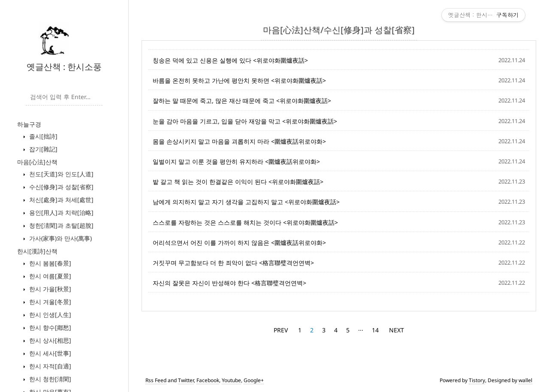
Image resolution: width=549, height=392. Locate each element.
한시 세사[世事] (49, 353)
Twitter (186, 380)
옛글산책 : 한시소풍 (64, 67)
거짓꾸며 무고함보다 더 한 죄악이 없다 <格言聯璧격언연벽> (233, 263)
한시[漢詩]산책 (37, 251)
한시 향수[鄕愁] (49, 327)
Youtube (231, 380)
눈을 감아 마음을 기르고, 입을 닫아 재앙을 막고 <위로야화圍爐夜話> (245, 121)
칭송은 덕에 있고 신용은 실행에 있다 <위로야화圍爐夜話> (230, 60)
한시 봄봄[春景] (49, 263)
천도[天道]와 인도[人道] (60, 174)
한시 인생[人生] (49, 315)
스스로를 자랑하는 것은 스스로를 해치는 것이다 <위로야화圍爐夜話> (245, 222)
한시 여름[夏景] (49, 276)
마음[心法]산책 (37, 162)
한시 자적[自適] (49, 366)
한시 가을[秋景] (49, 289)
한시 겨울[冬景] (49, 302)
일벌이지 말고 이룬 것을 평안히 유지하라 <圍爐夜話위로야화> (236, 161)
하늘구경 (29, 124)
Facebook (208, 380)
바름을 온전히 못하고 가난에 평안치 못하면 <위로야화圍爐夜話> (239, 80)
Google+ (254, 380)
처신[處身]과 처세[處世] (60, 200)
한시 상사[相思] (49, 340)
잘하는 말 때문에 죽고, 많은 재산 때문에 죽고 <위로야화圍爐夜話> (242, 101)
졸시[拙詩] (42, 136)
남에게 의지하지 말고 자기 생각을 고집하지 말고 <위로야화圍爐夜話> (246, 202)
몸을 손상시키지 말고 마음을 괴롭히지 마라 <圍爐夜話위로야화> (239, 141)
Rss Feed (156, 380)
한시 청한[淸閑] (49, 379)
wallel (525, 380)
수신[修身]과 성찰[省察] (60, 187)
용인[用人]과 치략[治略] (60, 213)
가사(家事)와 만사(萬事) (60, 238)
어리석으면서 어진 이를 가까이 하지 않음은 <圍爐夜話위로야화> (239, 243)
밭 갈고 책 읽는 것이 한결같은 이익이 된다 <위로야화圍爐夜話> (238, 182)
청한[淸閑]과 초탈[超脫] (60, 225)
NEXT (397, 330)
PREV (281, 330)
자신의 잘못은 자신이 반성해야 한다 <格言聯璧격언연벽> (229, 283)
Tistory (477, 380)
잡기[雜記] (42, 149)
